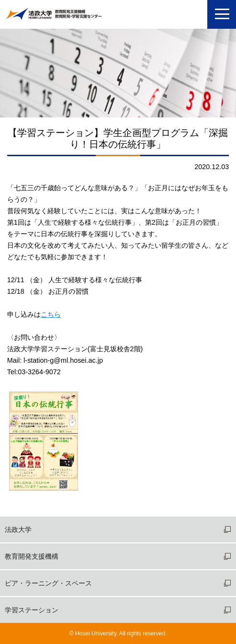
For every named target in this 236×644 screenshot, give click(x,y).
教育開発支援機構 (32, 556)
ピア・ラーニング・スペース (48, 583)
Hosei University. (96, 633)
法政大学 (18, 529)
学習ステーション (32, 610)
